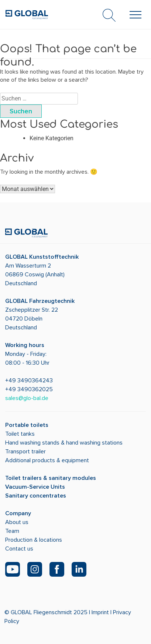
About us (17, 522)
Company (18, 513)
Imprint (100, 612)
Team (12, 531)
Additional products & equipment (47, 460)
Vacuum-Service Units (35, 487)
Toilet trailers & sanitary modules (51, 478)
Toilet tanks (20, 434)
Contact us (19, 549)
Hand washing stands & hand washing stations (64, 443)
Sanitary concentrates (36, 496)
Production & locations (34, 540)
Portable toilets (27, 425)
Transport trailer (25, 452)
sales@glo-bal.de (27, 398)
